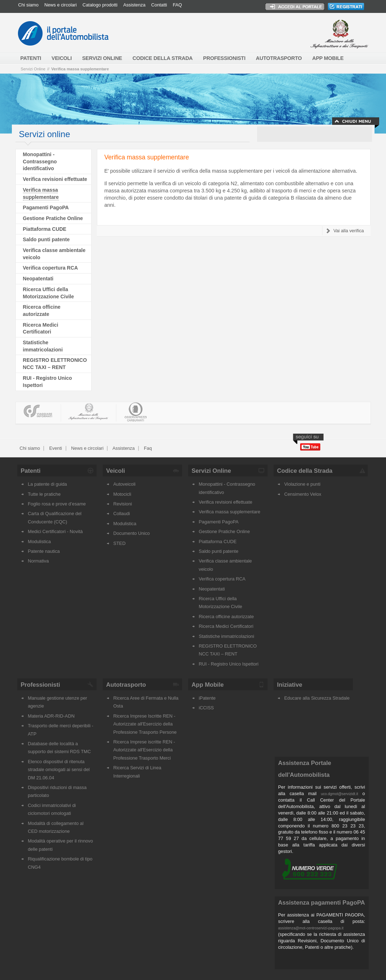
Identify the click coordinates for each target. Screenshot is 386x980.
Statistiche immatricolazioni (227, 636)
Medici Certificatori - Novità (55, 531)
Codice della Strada (305, 471)
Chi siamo (29, 5)
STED (120, 543)
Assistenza (134, 5)
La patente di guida (48, 484)
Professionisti (41, 685)
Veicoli (116, 471)
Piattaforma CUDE (45, 229)
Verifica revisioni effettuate (55, 179)
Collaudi (122, 514)
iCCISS (206, 708)
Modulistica (39, 542)
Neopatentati (38, 279)
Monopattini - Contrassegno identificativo (40, 161)
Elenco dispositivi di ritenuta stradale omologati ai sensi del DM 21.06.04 (59, 770)
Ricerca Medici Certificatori (226, 626)
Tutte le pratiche (44, 494)
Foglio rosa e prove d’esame (57, 504)
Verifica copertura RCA (50, 268)
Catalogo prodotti (100, 5)
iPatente (207, 698)
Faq (147, 448)
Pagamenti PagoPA (46, 207)
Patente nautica (44, 551)
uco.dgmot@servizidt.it (340, 794)
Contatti (159, 5)
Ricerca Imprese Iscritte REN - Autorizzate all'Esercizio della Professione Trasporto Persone (145, 724)
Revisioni (123, 504)
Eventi (55, 448)
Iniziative (290, 685)
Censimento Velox (303, 494)
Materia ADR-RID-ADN (51, 716)
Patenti (31, 471)
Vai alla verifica (348, 231)
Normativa (38, 561)
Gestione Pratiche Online (53, 218)
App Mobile (208, 685)
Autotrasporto (126, 685)
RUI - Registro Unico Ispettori (229, 664)
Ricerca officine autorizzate (226, 617)
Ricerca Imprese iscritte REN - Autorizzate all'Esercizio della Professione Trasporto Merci (144, 750)
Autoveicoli (125, 484)
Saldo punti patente (46, 239)
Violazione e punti (303, 484)
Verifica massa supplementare (80, 69)
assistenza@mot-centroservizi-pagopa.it (311, 928)
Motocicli (122, 494)
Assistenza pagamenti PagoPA (322, 903)
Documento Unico (132, 533)
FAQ (177, 5)
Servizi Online (33, 69)
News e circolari (60, 5)
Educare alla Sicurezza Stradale (317, 698)
